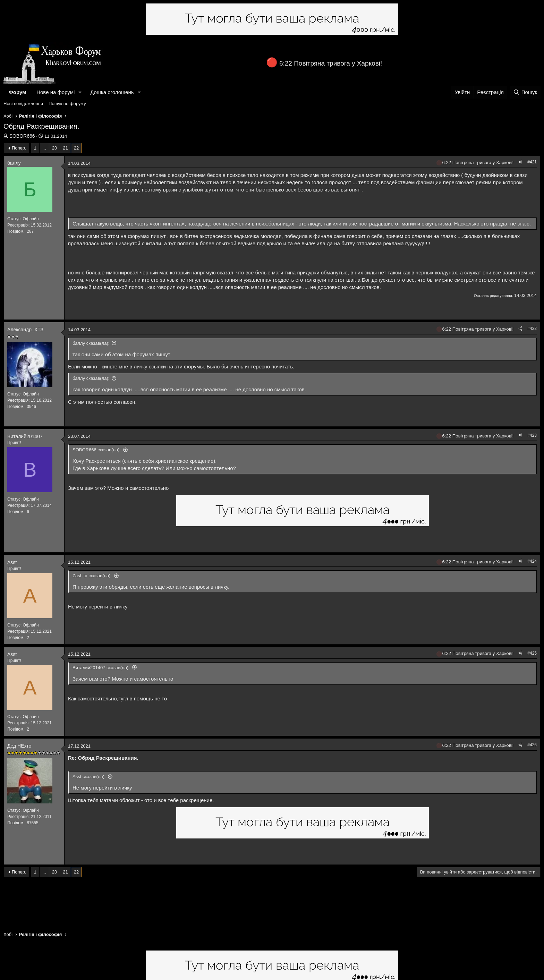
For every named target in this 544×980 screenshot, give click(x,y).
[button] (80, 92)
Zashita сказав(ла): (92, 576)
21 (65, 148)
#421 (532, 162)
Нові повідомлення (23, 104)
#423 (532, 435)
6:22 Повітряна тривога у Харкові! (331, 63)
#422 (532, 329)
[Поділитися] (520, 162)
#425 (532, 653)
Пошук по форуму (67, 104)
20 (54, 148)
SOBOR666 (22, 136)
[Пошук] (525, 92)
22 (76, 148)
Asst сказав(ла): (89, 777)
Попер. (19, 148)
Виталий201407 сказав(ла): (101, 668)
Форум (17, 92)
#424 (532, 561)
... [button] (44, 148)
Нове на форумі (56, 92)
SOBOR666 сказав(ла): (97, 450)
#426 (532, 745)
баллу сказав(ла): (91, 343)
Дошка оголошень (112, 92)
